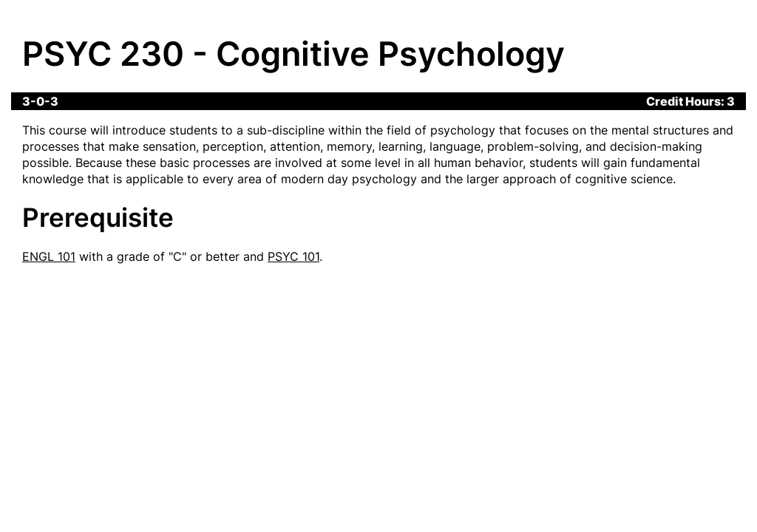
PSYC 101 (293, 256)
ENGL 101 (49, 256)
